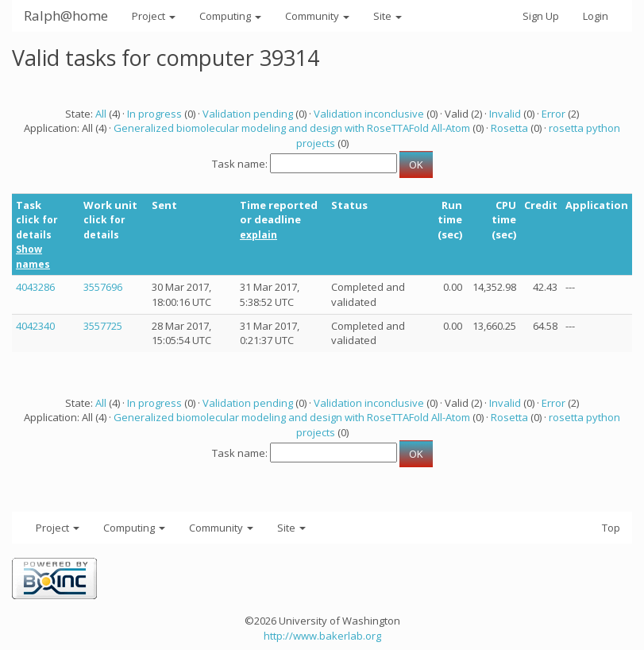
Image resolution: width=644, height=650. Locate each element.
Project (154, 16)
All (101, 114)
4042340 (35, 326)
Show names (33, 257)
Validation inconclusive (369, 114)
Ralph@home (66, 15)
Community (317, 16)
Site (388, 16)
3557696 (103, 287)
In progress (154, 114)
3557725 (103, 326)
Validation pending (248, 114)
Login (596, 16)
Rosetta (509, 128)
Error (553, 114)
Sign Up (541, 16)
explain (258, 235)
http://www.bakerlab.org (322, 636)
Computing (230, 16)
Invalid (505, 114)
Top (611, 528)
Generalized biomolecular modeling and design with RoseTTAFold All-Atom (292, 128)
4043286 (35, 287)
